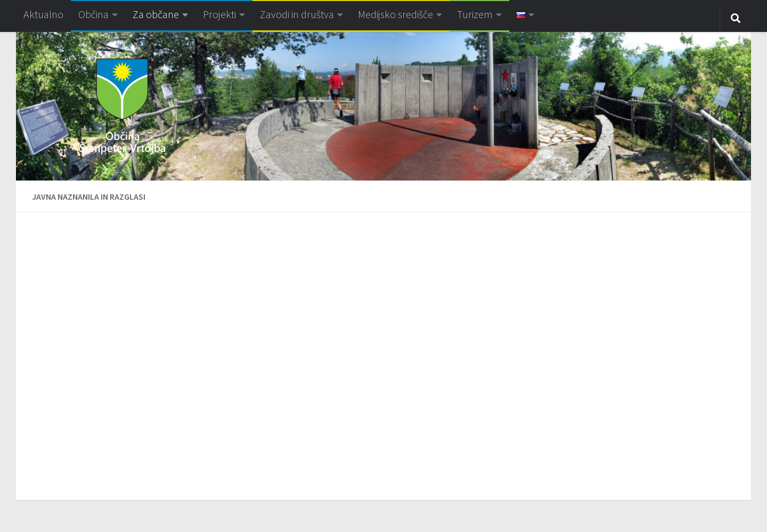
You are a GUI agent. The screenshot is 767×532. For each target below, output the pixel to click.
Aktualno (43, 14)
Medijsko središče (395, 14)
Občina (93, 14)
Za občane (156, 14)
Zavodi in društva (297, 14)
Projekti (219, 14)
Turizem (475, 14)
